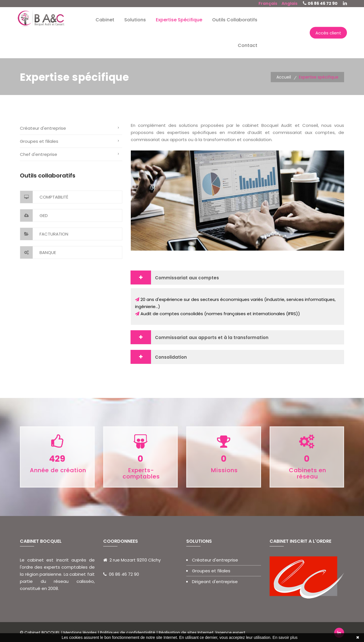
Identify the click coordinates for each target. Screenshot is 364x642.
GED (34, 215)
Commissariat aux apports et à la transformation (212, 337)
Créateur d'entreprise (43, 128)
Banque (38, 252)
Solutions (135, 20)
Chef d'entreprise (39, 154)
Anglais (289, 3)
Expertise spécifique (179, 20)
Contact (248, 45)
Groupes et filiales (39, 141)
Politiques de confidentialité (128, 633)
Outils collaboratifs (235, 20)
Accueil (284, 77)
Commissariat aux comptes (187, 278)
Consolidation (171, 357)
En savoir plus (285, 637)
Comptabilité (44, 197)
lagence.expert (230, 633)
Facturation (44, 234)
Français (268, 3)
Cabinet (105, 20)
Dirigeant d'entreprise (215, 582)
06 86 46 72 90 (323, 3)
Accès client (328, 33)
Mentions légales (81, 633)
